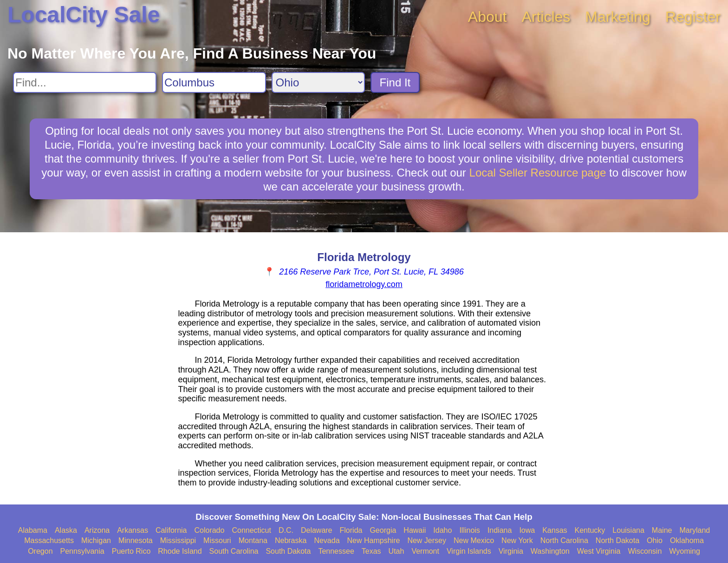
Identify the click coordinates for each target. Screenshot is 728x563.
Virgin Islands (469, 551)
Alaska (66, 530)
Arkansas (133, 530)
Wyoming (685, 551)
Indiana (500, 530)
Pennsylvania (82, 551)
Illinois (469, 530)
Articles (546, 17)
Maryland (695, 530)
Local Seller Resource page (538, 173)
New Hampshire (374, 540)
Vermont (425, 551)
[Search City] (214, 82)
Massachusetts (49, 540)
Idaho (442, 530)
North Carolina (564, 540)
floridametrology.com (364, 284)
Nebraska (291, 540)
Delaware (317, 530)
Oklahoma (687, 540)
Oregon (40, 551)
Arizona (97, 530)
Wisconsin (645, 551)
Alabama (33, 530)
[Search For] (85, 82)
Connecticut (251, 530)
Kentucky (590, 530)
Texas (371, 551)
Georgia (383, 530)
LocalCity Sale (84, 15)
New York (517, 540)
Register (693, 17)
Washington (550, 551)
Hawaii (415, 530)
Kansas (555, 530)
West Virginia (599, 551)
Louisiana (628, 530)
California (171, 530)
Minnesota (136, 540)
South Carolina (234, 551)
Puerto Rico (131, 551)
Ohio (655, 540)
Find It (395, 82)
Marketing (618, 17)
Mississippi (178, 540)
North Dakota (617, 540)
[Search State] (318, 82)
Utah (396, 551)
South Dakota (288, 551)
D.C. (286, 530)
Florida (351, 530)
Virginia (511, 551)
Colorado (209, 530)
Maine (662, 530)
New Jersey (427, 540)
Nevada (327, 540)
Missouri (217, 540)
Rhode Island (180, 551)
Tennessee (336, 551)
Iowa (527, 530)
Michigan (96, 540)
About (487, 17)
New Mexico (474, 540)
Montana (253, 540)
